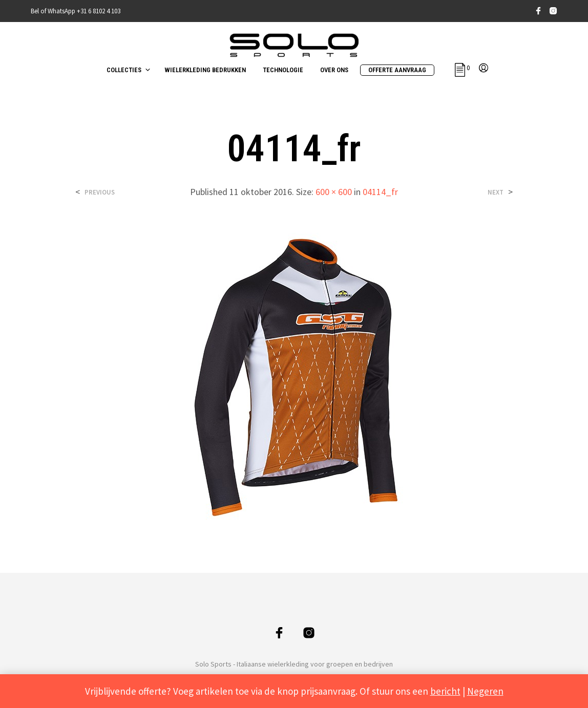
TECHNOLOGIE (283, 70)
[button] (462, 68)
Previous (100, 192)
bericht (445, 691)
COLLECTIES (124, 70)
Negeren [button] (485, 691)
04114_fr (380, 192)
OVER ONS (334, 70)
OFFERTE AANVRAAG (397, 70)
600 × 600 (334, 192)
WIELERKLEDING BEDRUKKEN (205, 70)
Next (496, 192)
